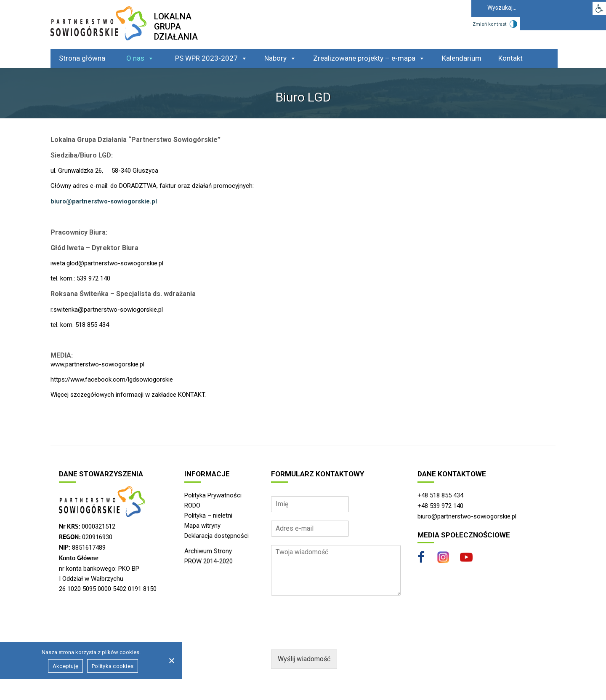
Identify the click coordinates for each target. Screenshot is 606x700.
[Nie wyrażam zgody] (171, 660)
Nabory (280, 58)
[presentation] (335, 636)
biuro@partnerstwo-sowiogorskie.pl (104, 201)
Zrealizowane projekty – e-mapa (369, 58)
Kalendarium (462, 58)
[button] (599, 8)
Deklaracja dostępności (217, 536)
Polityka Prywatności (213, 495)
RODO (192, 505)
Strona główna (82, 58)
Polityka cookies (113, 666)
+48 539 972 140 (440, 506)
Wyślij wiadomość (304, 659)
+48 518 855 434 (440, 495)
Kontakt (510, 58)
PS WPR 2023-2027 (211, 58)
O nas (140, 58)
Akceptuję (65, 666)
